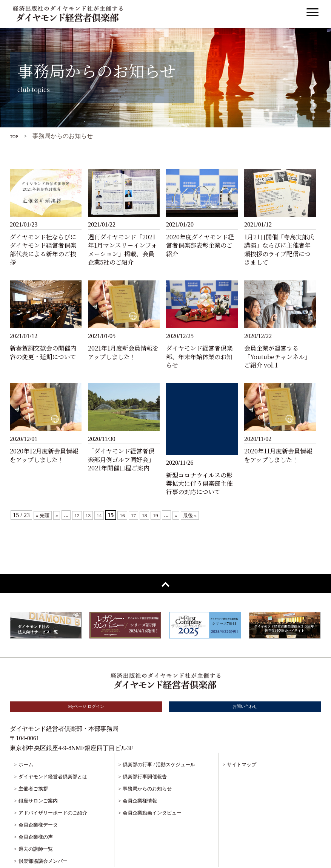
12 (81, 491)
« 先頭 (44, 491)
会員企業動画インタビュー (152, 790)
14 (105, 491)
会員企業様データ (38, 802)
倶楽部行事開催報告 (145, 754)
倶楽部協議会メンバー (43, 838)
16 (129, 491)
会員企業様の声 (36, 814)
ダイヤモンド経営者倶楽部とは (53, 754)
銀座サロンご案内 (38, 778)
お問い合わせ (245, 683)
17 (142, 491)
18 (154, 491)
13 (93, 491)
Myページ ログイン (86, 683)
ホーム (26, 742)
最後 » (203, 491)
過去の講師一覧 (36, 826)
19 (166, 491)
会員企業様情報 (140, 778)
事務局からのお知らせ (147, 766)
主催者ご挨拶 (33, 766)
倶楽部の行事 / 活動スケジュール (159, 742)
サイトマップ (242, 742)
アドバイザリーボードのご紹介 (53, 790)
